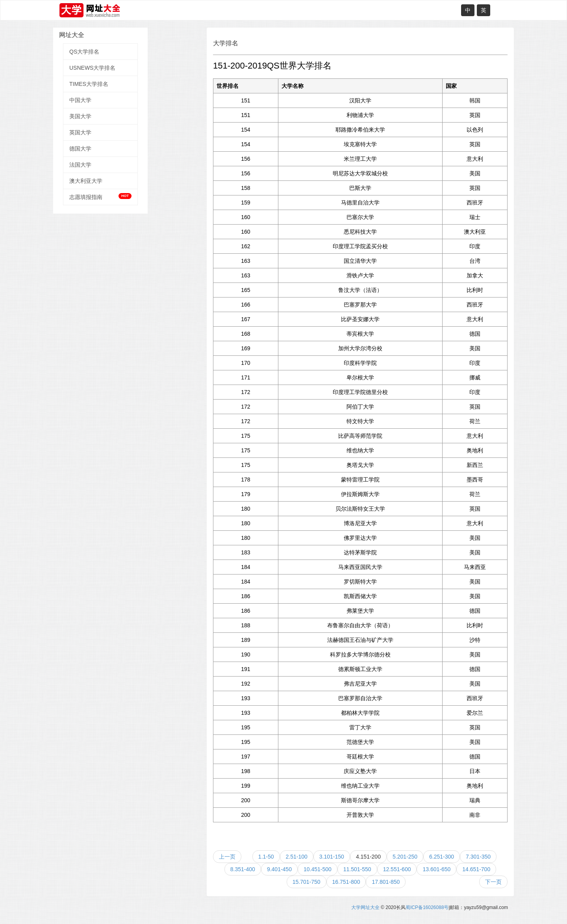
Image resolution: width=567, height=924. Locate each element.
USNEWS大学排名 (92, 68)
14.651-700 (476, 869)
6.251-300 (442, 857)
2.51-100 (297, 857)
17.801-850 (386, 882)
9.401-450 (279, 869)
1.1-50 (266, 857)
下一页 (493, 882)
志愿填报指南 (100, 197)
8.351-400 (243, 869)
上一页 (227, 857)
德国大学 (80, 149)
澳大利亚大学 (86, 181)
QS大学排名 (84, 52)
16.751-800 (346, 882)
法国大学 (80, 165)
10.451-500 (318, 869)
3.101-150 (332, 857)
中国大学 (80, 100)
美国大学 (80, 116)
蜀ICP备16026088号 (427, 907)
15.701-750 (307, 882)
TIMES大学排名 (89, 84)
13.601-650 (436, 869)
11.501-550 (357, 869)
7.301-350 (478, 857)
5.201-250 (405, 857)
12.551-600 (397, 869)
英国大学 (80, 132)
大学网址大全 (365, 907)
